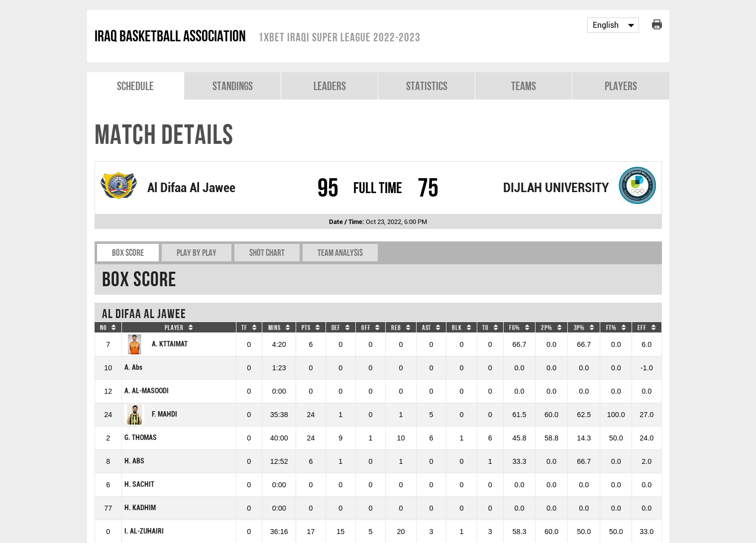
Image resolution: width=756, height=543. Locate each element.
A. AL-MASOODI (147, 391)
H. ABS (134, 461)
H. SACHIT (139, 485)
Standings (233, 86)
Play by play (197, 253)
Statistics (427, 86)
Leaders (330, 86)
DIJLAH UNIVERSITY (556, 188)
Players (621, 86)
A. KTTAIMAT (156, 344)
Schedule (135, 86)
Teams (524, 86)
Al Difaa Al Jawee (191, 188)
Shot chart (267, 253)
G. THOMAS (141, 438)
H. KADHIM (140, 508)
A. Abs (133, 368)
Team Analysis (340, 253)
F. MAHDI (151, 415)
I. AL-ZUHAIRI (144, 531)
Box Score (128, 253)
